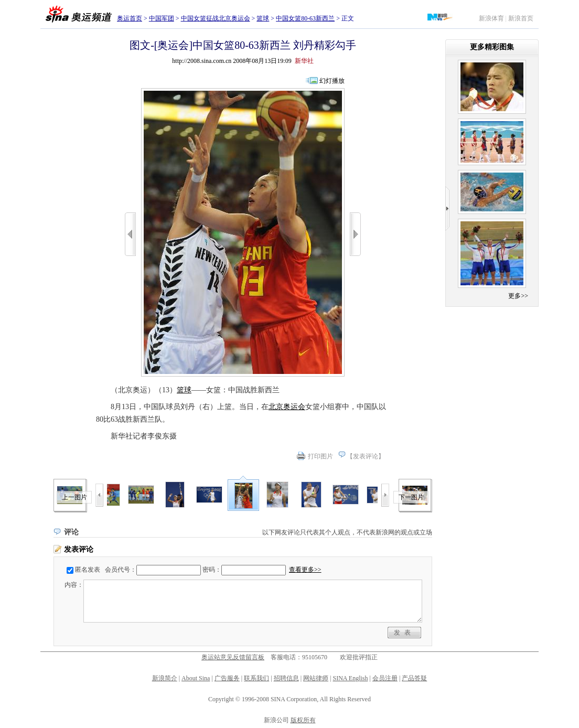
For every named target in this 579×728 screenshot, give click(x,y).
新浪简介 (165, 678)
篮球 (263, 18)
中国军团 (162, 18)
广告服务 (227, 678)
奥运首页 (130, 18)
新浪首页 (521, 18)
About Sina (196, 678)
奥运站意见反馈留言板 (233, 657)
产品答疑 (414, 678)
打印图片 (320, 456)
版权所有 (303, 720)
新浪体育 (491, 18)
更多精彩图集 (492, 47)
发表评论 (366, 456)
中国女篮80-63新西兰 (305, 18)
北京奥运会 (287, 407)
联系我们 (256, 678)
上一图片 (74, 497)
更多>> (518, 296)
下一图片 (411, 497)
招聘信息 (286, 678)
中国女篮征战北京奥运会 (216, 18)
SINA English (350, 678)
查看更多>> (305, 570)
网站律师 (316, 678)
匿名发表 (88, 570)
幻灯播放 (332, 81)
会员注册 (385, 678)
